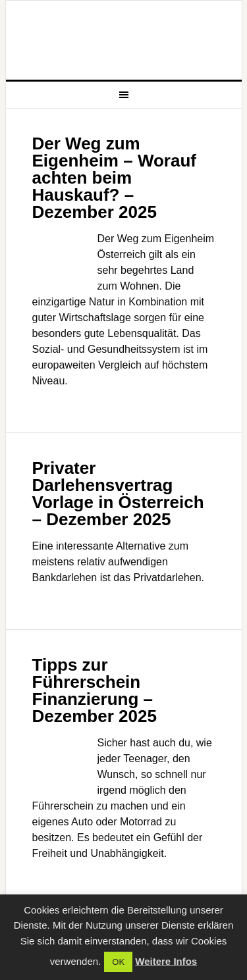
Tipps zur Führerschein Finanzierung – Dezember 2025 (95, 690)
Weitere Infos (166, 961)
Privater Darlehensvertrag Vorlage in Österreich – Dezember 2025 (118, 494)
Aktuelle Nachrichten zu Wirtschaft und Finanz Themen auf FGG (124, 40)
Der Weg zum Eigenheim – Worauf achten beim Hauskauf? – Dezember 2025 (114, 178)
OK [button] (118, 962)
